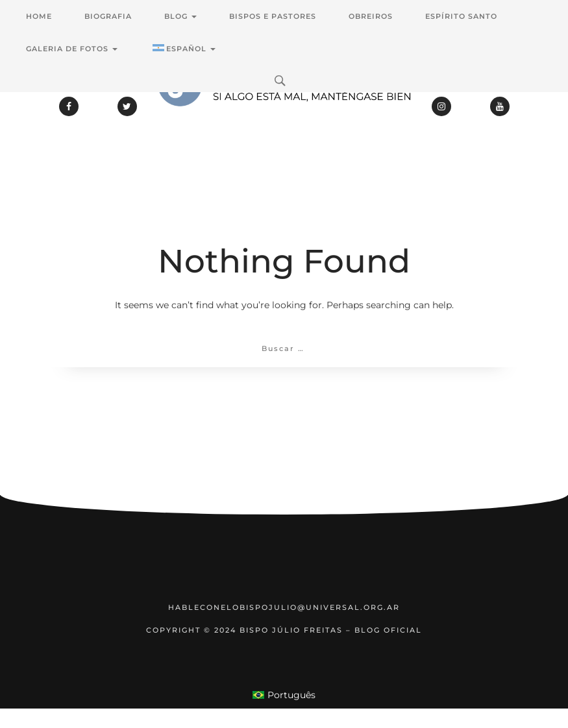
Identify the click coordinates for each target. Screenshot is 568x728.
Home (39, 16)
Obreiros (371, 16)
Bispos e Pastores (273, 16)
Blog (180, 16)
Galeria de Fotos (72, 49)
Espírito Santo (461, 16)
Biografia (108, 16)
